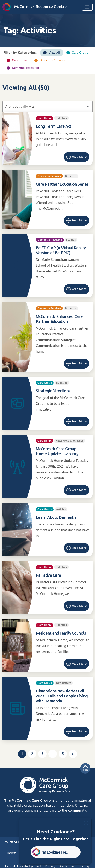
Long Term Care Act (54, 126)
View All (54, 53)
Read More (79, 157)
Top (85, 768)
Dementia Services (53, 60)
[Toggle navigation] (87, 7)
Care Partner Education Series (62, 184)
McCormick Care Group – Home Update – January (57, 451)
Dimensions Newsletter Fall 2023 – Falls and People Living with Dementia (62, 696)
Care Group (80, 53)
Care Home (20, 60)
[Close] (86, 823)
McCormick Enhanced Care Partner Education (59, 319)
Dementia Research (26, 68)
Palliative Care (48, 575)
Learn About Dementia (56, 517)
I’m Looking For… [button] (56, 852)
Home (11, 853)
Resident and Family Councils (61, 633)
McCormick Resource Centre (35, 7)
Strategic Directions (53, 391)
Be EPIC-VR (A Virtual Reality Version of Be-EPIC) (61, 250)
